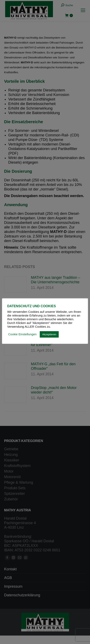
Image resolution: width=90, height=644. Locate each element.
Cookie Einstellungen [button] (22, 334)
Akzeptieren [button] (49, 334)
